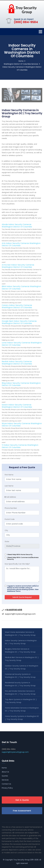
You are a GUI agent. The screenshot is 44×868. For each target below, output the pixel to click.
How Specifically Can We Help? (17, 564)
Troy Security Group (22, 860)
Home (21, 61)
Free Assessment (22, 811)
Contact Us (6, 784)
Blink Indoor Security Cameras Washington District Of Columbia (21, 288)
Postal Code (10, 519)
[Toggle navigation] (40, 32)
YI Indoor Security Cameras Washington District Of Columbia (20, 446)
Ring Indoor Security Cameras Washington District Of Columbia (21, 384)
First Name (9, 475)
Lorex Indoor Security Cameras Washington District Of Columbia (22, 344)
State (7, 542)
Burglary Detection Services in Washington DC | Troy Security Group (20, 650)
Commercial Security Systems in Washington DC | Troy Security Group (20, 676)
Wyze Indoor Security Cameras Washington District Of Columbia (22, 425)
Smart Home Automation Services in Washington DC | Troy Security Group (20, 633)
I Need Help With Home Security (20, 554)
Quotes (5, 776)
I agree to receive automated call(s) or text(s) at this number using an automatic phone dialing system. (23, 589)
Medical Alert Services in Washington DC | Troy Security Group (22, 659)
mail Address (10, 497)
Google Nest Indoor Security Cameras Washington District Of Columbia (19, 322)
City (6, 530)
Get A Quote (22, 800)
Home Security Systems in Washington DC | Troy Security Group (22, 718)
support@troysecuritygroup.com (20, 614)
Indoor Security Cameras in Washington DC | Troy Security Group (21, 642)
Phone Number (11, 508)
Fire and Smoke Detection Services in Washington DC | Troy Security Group (20, 692)
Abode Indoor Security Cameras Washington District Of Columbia (17, 226)
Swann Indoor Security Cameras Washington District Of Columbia (17, 406)
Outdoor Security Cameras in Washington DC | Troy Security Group (22, 667)
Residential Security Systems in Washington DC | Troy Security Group (20, 684)
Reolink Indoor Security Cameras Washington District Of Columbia (17, 363)
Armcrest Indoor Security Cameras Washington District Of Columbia (18, 266)
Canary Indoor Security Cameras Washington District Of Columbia (17, 306)
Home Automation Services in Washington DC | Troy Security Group (22, 709)
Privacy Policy (7, 788)
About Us (5, 772)
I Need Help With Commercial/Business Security (23, 558)
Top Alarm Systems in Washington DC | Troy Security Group (21, 701)
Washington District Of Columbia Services (21, 64)
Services (5, 780)
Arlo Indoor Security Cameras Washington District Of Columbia (21, 244)
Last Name (9, 486)
